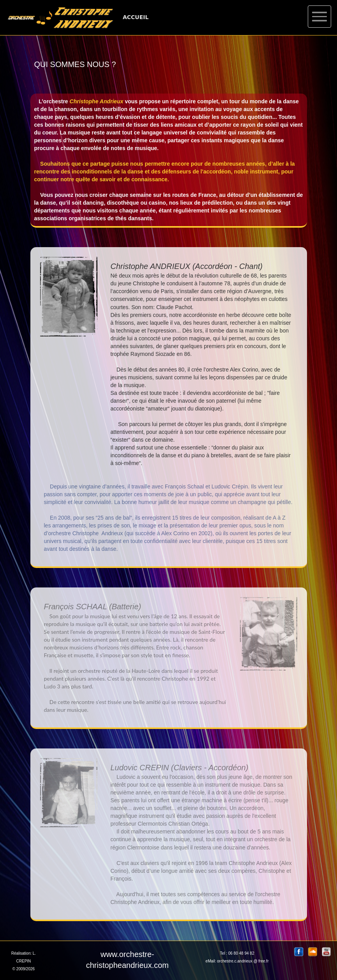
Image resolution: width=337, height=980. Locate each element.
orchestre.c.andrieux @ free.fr (243, 961)
